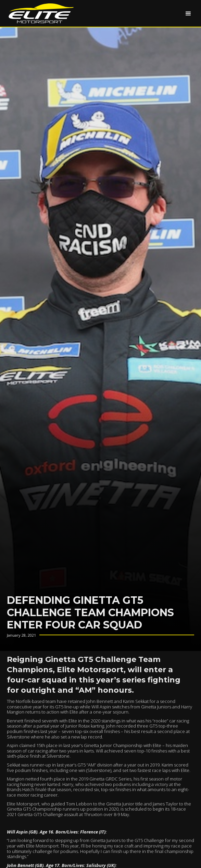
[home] (39, 13)
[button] (188, 13)
